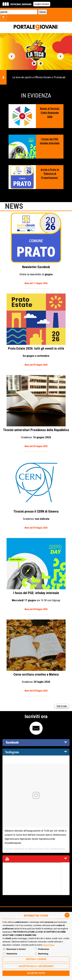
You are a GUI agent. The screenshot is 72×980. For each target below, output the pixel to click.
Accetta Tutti (36, 973)
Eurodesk (36, 249)
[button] (34, 63)
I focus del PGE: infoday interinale (50, 141)
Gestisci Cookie (36, 959)
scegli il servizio (42, 4)
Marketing (43, 954)
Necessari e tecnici (16, 949)
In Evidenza (36, 96)
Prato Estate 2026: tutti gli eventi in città (36, 330)
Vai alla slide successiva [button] (60, 56)
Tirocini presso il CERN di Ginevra (36, 493)
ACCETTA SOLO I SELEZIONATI (36, 966)
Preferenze (43, 949)
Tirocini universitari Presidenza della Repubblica (36, 412)
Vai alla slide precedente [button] (12, 56)
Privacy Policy (48, 945)
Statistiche (12, 954)
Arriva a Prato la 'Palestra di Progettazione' (50, 174)
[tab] (36, 743)
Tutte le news (62, 706)
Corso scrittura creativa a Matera (36, 656)
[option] (36, 59)
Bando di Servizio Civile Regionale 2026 (50, 113)
